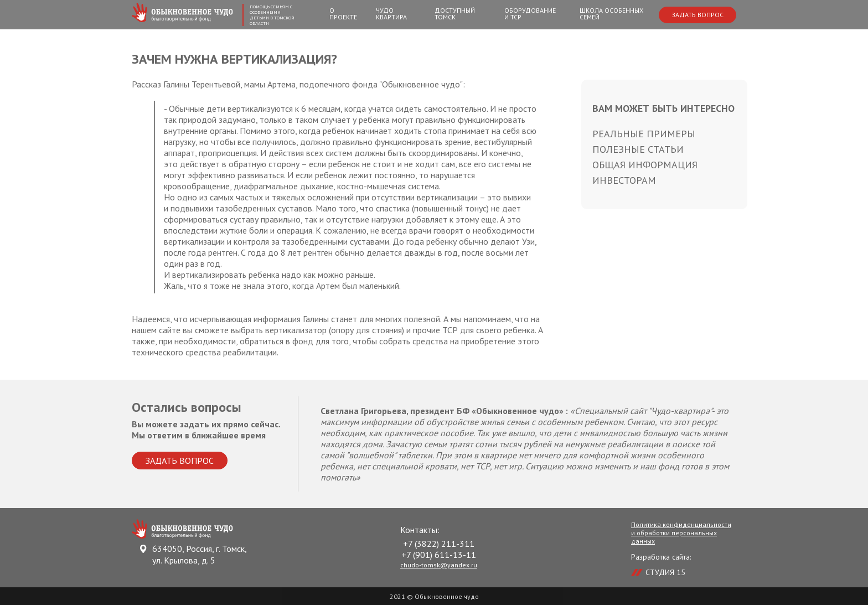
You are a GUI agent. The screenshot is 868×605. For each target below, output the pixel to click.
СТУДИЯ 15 (665, 572)
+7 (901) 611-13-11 (439, 555)
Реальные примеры (644, 134)
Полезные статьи (638, 149)
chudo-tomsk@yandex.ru (439, 565)
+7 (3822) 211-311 (439, 544)
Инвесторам (624, 180)
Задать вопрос (697, 15)
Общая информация (645, 165)
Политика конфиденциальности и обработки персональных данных (681, 533)
